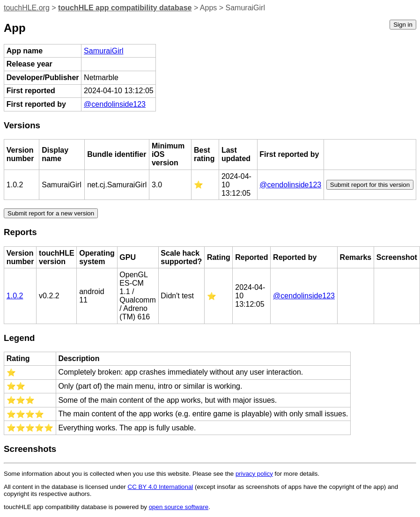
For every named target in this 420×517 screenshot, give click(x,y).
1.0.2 (15, 296)
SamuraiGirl (103, 51)
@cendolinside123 (115, 104)
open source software (179, 507)
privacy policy (254, 474)
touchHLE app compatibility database (125, 8)
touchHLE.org (27, 8)
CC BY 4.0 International (161, 487)
